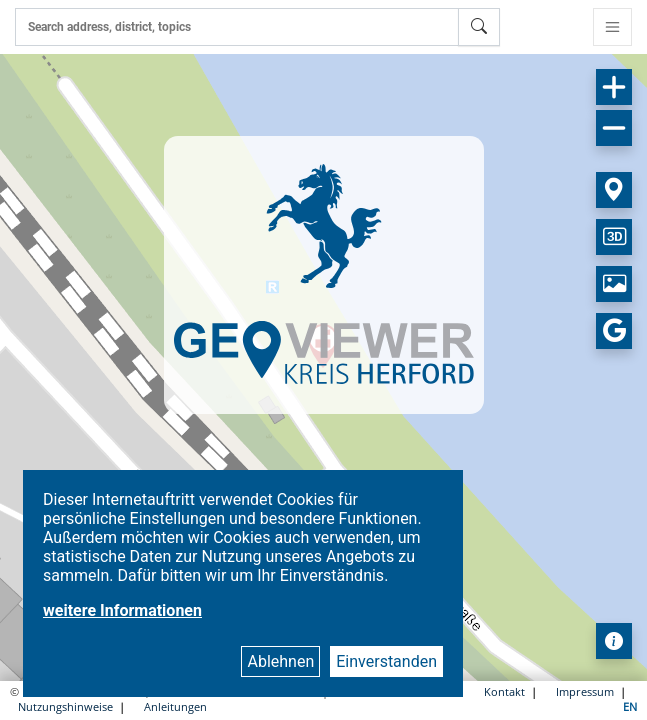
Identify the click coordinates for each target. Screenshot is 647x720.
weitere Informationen (122, 610)
